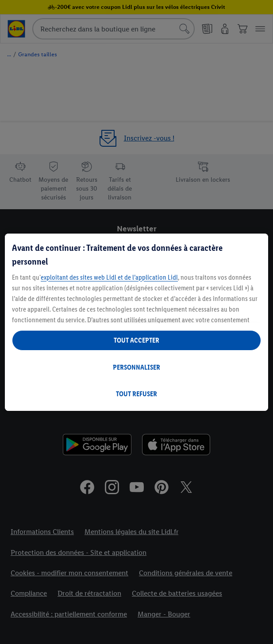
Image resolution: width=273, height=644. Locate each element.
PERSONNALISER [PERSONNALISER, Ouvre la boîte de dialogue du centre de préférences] (136, 367)
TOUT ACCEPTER (136, 340)
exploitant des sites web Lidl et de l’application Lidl (109, 277)
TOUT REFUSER (136, 394)
